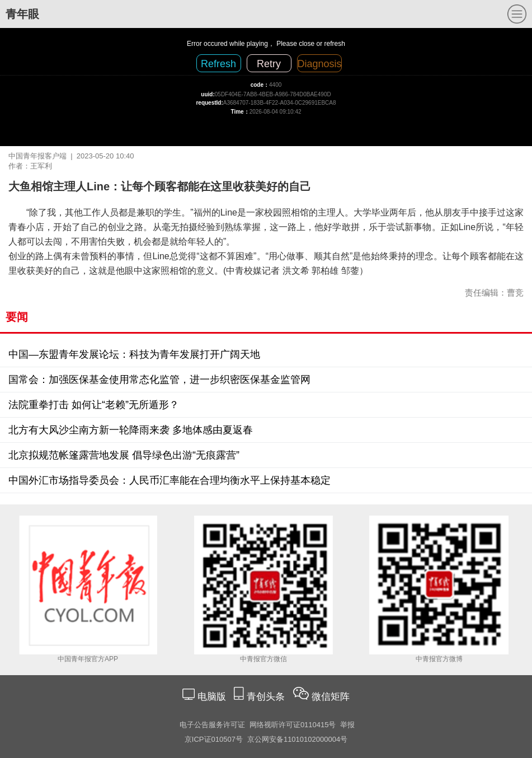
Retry (269, 64)
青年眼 (22, 14)
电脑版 (211, 697)
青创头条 (267, 697)
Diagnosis (320, 64)
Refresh (218, 64)
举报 (347, 725)
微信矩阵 (331, 697)
